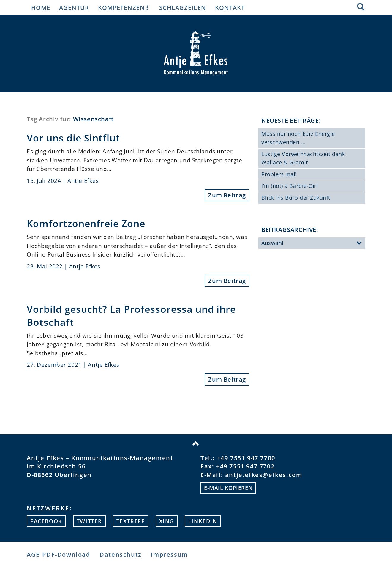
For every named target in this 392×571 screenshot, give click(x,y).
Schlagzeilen (182, 7)
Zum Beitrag (227, 195)
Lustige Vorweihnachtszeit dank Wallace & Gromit (303, 158)
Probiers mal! (279, 174)
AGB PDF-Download (59, 555)
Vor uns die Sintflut (73, 138)
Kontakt (230, 7)
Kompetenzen (124, 7)
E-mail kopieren (228, 488)
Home (41, 7)
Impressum (169, 555)
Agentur (74, 7)
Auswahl (312, 243)
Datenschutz (121, 555)
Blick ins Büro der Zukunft (296, 198)
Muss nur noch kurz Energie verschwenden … (298, 138)
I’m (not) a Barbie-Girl (290, 186)
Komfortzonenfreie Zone (86, 223)
